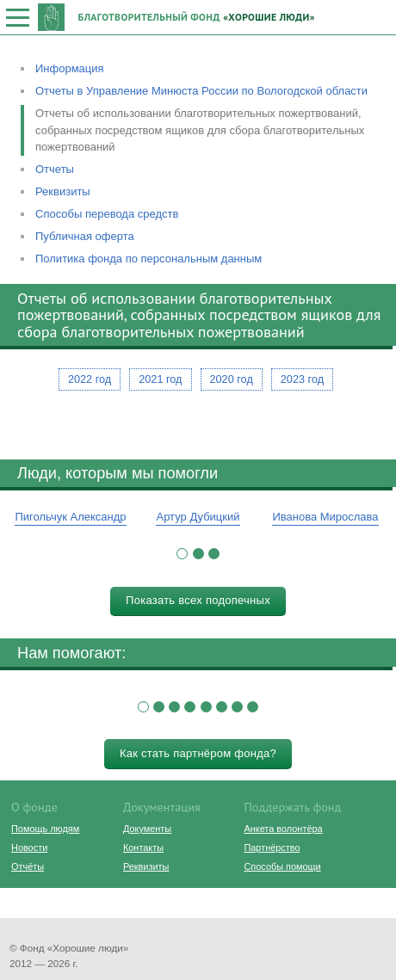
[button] (182, 554)
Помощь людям (45, 829)
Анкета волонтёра (283, 829)
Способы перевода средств (107, 214)
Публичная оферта (85, 236)
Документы (147, 829)
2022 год (90, 379)
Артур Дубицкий (198, 517)
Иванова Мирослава (325, 517)
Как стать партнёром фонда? (198, 753)
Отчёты (28, 866)
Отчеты (55, 169)
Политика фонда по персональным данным (148, 259)
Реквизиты (63, 191)
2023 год (302, 379)
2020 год (232, 379)
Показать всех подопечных (198, 600)
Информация (70, 68)
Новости (29, 847)
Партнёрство (272, 847)
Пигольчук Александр (70, 517)
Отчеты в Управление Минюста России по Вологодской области (201, 91)
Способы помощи (282, 866)
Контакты (143, 847)
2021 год (160, 379)
